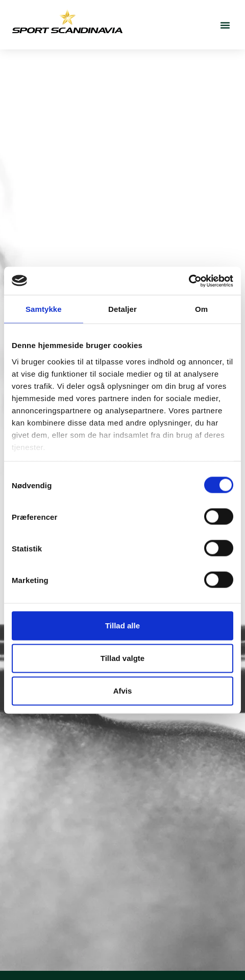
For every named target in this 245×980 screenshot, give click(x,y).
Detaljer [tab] (122, 309)
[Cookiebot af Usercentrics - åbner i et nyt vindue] (189, 281)
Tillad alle (122, 626)
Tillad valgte (122, 658)
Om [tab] (201, 309)
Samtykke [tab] (44, 309)
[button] (225, 25)
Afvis (123, 691)
